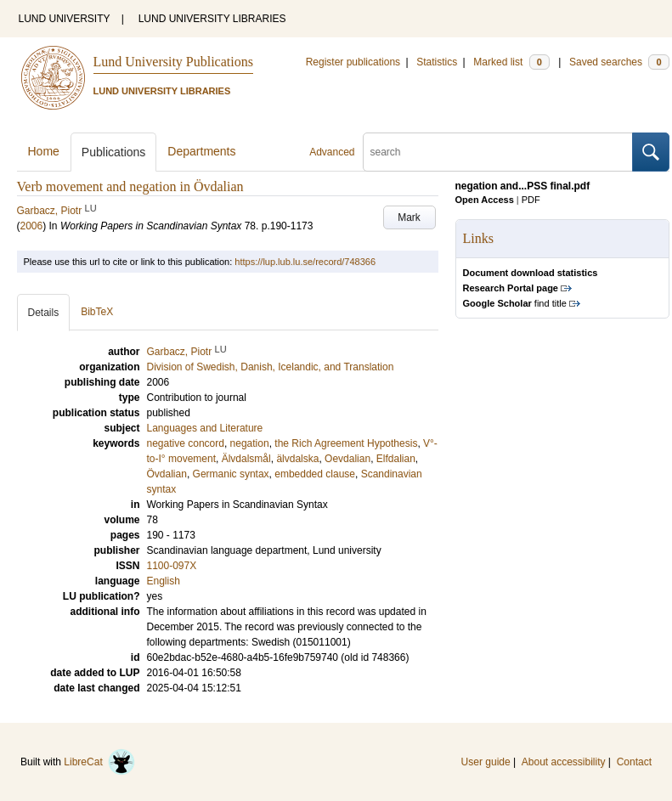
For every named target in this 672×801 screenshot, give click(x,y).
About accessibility (564, 762)
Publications (114, 152)
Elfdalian (396, 459)
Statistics (437, 62)
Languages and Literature (205, 428)
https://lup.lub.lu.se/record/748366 (305, 262)
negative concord (186, 443)
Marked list (511, 62)
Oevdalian (347, 459)
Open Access (485, 200)
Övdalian (167, 474)
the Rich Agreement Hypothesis (346, 443)
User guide (486, 762)
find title (515, 303)
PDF (531, 200)
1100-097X (172, 566)
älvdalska (297, 459)
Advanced (332, 152)
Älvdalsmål (246, 459)
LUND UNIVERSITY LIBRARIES (212, 19)
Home (44, 151)
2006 (32, 226)
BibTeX (97, 312)
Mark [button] (409, 217)
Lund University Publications (173, 62)
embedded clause (315, 474)
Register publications (353, 62)
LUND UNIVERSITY (65, 19)
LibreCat (99, 762)
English (164, 581)
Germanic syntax (231, 474)
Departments (201, 151)
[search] (498, 152)
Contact (634, 762)
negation (250, 443)
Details (44, 313)
